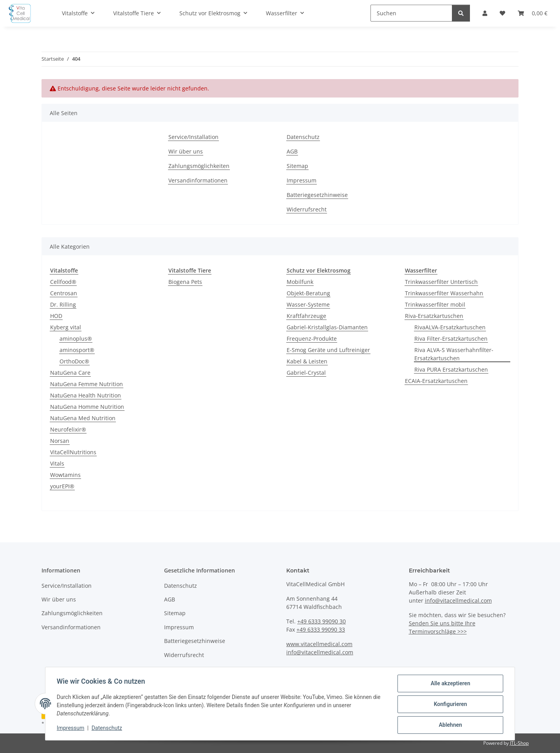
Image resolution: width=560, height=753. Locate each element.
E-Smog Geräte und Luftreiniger (328, 350)
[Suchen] (411, 13)
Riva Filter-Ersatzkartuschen (451, 339)
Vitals (57, 463)
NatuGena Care (70, 373)
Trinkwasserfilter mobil (435, 304)
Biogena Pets (185, 282)
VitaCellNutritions (73, 452)
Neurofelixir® (68, 429)
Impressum (72, 729)
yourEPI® (62, 486)
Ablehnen (449, 725)
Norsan (60, 441)
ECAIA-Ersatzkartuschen (436, 381)
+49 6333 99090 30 (322, 621)
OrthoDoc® (74, 361)
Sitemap (297, 166)
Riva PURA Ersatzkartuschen (451, 369)
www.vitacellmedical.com (319, 644)
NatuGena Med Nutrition (83, 418)
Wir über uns (186, 151)
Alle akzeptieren (449, 684)
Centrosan (64, 293)
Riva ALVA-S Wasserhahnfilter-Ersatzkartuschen (454, 354)
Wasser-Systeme (308, 304)
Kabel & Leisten (307, 361)
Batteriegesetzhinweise (317, 195)
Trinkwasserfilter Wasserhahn (444, 293)
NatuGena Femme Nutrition (87, 384)
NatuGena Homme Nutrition (87, 407)
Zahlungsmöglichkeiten (199, 166)
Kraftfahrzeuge (306, 316)
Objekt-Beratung (308, 293)
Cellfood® (63, 282)
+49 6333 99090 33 (321, 629)
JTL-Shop (519, 743)
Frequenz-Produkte (312, 339)
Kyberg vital (66, 327)
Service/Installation (193, 137)
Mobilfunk (300, 282)
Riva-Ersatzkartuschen (434, 316)
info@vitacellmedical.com (320, 652)
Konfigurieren (449, 705)
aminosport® (77, 350)
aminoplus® (76, 339)
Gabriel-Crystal (306, 373)
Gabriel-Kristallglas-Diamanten (327, 327)
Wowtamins (65, 475)
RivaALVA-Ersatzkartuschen (450, 327)
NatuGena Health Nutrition (86, 395)
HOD (56, 316)
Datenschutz (108, 729)
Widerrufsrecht (307, 209)
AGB (292, 151)
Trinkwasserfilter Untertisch (441, 282)
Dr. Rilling (63, 304)
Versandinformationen (198, 180)
